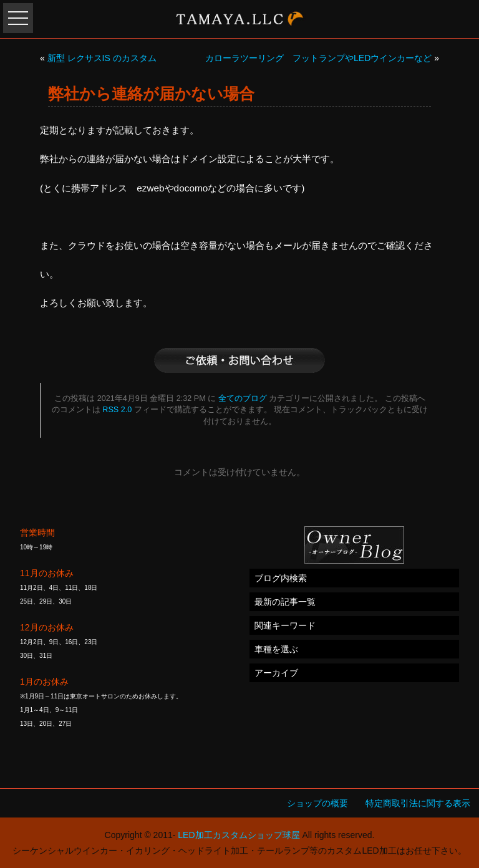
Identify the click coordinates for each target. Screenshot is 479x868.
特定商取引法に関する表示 (418, 803)
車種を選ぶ (276, 649)
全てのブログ (243, 398)
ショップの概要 (317, 803)
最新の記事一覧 (285, 602)
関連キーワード (285, 625)
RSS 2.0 (117, 410)
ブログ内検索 (281, 578)
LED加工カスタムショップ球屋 (239, 835)
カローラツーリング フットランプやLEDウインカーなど (318, 58)
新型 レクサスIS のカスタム (102, 58)
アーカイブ (276, 673)
